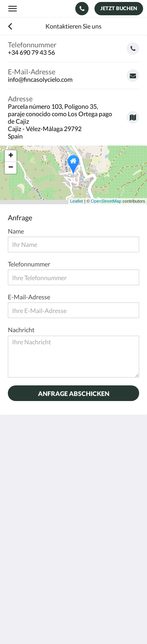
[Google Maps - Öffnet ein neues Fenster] (73, 114)
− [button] (11, 168)
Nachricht (21, 330)
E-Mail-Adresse (29, 297)
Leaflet (77, 201)
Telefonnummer (29, 264)
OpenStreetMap (106, 201)
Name (16, 231)
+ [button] (11, 156)
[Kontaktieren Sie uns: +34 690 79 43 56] (82, 9)
